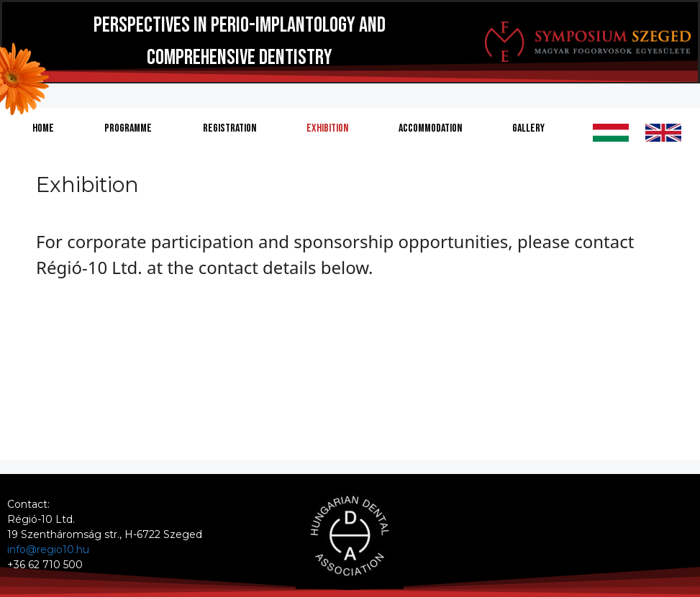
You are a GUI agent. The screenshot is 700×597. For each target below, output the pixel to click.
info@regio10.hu (48, 550)
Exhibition (327, 128)
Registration (229, 128)
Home (43, 128)
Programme (128, 128)
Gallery (528, 128)
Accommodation (430, 128)
